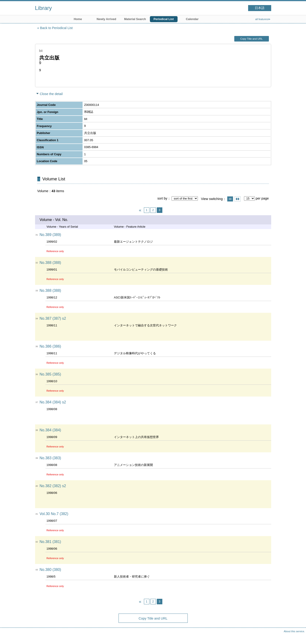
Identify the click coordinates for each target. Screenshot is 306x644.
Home (78, 19)
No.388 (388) (50, 263)
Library (43, 8)
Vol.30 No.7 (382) (54, 514)
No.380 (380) (50, 570)
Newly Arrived (106, 19)
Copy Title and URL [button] (251, 39)
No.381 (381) (50, 542)
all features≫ (263, 19)
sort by (162, 198)
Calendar (192, 19)
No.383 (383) (50, 458)
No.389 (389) (50, 235)
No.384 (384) (50, 430)
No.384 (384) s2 (53, 402)
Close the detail (51, 94)
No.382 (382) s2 (53, 486)
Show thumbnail (238, 199)
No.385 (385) (50, 374)
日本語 (260, 8)
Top (298, 636)
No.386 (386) (50, 346)
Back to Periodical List (56, 28)
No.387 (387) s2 (53, 318)
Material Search (135, 19)
